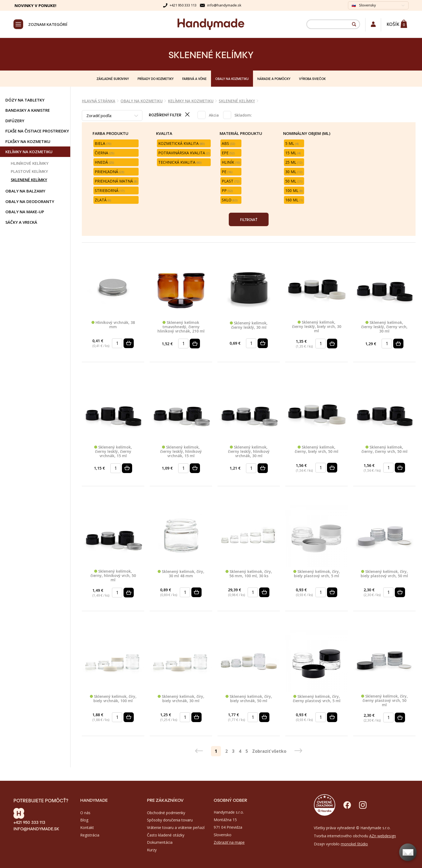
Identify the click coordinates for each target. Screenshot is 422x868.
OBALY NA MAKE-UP (25, 212)
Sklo (230, 200)
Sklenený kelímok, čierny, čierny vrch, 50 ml (384, 449)
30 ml (294, 172)
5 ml (292, 143)
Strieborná (110, 190)
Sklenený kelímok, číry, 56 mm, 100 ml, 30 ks (249, 574)
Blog (84, 820)
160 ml (294, 200)
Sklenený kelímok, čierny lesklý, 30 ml (249, 325)
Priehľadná (109, 172)
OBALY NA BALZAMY (25, 191)
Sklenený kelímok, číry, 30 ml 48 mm (181, 574)
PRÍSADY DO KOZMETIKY (156, 79)
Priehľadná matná (116, 181)
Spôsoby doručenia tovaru (170, 820)
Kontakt (87, 827)
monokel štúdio (354, 844)
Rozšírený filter (170, 114)
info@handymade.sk (224, 5)
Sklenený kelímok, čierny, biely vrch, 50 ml (316, 449)
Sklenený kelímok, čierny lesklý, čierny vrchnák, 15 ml (113, 451)
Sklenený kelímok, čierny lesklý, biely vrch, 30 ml (317, 327)
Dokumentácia (160, 842)
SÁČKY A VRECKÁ (21, 222)
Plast (231, 181)
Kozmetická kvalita (181, 143)
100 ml (294, 190)
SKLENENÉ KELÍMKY (29, 180)
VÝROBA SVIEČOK (312, 79)
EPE (228, 153)
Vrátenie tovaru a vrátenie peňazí (176, 827)
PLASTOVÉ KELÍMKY (29, 171)
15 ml (293, 153)
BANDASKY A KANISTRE (28, 110)
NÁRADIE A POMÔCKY (274, 79)
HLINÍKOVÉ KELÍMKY (30, 163)
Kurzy (152, 850)
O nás (85, 813)
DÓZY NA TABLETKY (25, 100)
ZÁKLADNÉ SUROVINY (113, 79)
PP (227, 190)
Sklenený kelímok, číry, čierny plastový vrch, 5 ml (317, 699)
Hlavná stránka (99, 101)
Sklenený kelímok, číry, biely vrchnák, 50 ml (249, 699)
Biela (103, 143)
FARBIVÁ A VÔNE (194, 79)
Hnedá (104, 162)
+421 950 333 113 (183, 5)
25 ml (294, 162)
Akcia (214, 115)
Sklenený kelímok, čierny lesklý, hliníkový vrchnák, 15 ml (181, 451)
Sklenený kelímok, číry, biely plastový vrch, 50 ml (384, 574)
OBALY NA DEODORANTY (30, 201)
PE (227, 172)
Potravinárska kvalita (184, 153)
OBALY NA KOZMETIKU (232, 79)
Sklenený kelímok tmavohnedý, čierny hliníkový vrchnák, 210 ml (181, 327)
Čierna (104, 153)
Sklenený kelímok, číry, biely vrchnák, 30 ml (181, 699)
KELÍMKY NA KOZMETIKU (29, 152)
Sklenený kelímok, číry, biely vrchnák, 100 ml (113, 699)
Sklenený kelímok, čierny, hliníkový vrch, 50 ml (113, 576)
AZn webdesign (383, 836)
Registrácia (90, 835)
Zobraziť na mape (229, 842)
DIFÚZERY (15, 121)
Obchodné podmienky (166, 813)
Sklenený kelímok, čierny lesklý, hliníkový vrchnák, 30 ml (249, 451)
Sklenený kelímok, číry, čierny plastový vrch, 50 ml (384, 701)
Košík (393, 24)
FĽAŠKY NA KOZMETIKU (28, 141)
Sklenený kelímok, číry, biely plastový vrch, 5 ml (317, 574)
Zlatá (103, 200)
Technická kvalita (180, 162)
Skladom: (243, 115)
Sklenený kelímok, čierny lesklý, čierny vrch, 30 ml (384, 327)
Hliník (231, 162)
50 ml (294, 181)
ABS (228, 143)
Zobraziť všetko (269, 751)
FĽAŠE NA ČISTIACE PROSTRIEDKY (37, 131)
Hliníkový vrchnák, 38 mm (113, 325)
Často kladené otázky (166, 835)
